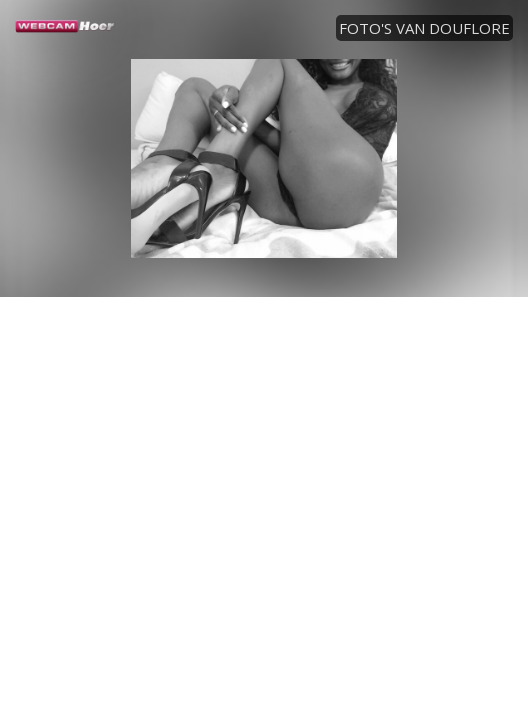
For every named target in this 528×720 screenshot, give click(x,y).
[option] (264, 158)
